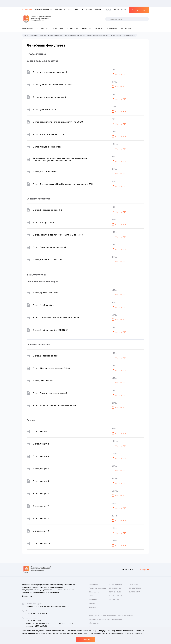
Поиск (108, 19)
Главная (26, 35)
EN (118, 10)
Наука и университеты (97, 627)
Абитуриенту (94, 623)
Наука (70, 10)
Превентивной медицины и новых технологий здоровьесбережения (86, 35)
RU (115, 10)
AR (125, 10)
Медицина (79, 10)
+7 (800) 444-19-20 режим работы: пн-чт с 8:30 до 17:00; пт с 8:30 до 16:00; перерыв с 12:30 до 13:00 (50, 623)
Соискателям (135, 588)
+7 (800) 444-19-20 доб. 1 (36, 614)
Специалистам (73, 28)
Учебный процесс (115, 35)
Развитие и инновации (43, 10)
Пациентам (86, 28)
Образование (60, 10)
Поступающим (28, 28)
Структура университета (48, 35)
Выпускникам (127, 28)
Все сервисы (137, 10)
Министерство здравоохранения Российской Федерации (111, 615)
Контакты (98, 10)
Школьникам (112, 28)
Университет (27, 10)
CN (122, 10)
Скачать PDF (121, 74)
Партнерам (99, 28)
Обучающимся (43, 28)
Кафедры (60, 35)
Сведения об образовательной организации (106, 619)
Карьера (89, 10)
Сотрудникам (58, 28)
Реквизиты (27, 596)
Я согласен (85, 639)
